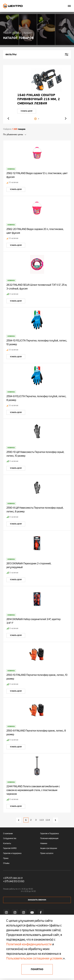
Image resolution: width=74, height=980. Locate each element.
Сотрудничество (10, 839)
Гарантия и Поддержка (50, 834)
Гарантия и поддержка (12, 853)
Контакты (7, 844)
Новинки (44, 844)
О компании (8, 834)
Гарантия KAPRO (10, 848)
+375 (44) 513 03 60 (14, 882)
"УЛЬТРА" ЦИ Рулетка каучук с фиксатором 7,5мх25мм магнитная (34, 99)
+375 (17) (8, 878)
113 (42, 820)
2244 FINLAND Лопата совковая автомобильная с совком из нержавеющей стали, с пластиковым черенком (33, 790)
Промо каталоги (47, 853)
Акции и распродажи (49, 848)
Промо (6, 859)
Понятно (37, 969)
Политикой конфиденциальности (29, 945)
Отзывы (6, 863)
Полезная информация (49, 839)
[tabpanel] (37, 94)
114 (48, 820)
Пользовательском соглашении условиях (34, 959)
